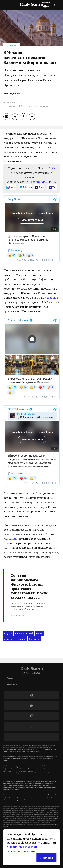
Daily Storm (32, 5)
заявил (14, 539)
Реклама (12, 684)
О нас (10, 678)
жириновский (24, 633)
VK (53, 182)
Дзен (45, 182)
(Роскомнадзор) (9, 749)
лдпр (40, 633)
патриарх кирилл (15, 639)
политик (35, 639)
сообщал (52, 298)
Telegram (35, 182)
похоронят (25, 494)
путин (8, 633)
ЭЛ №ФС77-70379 (37, 749)
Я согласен (46, 858)
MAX (52, 169)
